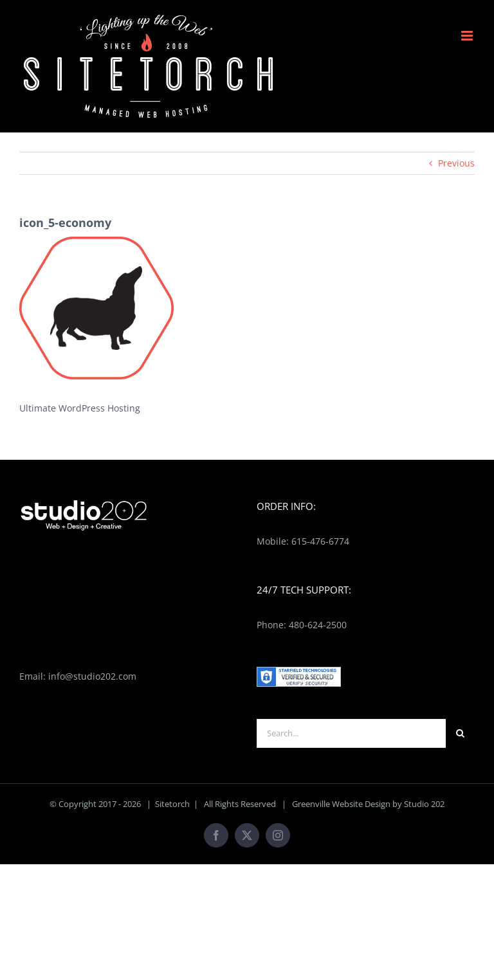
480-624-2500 (318, 625)
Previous (456, 163)
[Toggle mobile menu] (468, 36)
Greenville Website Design (341, 804)
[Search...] (351, 733)
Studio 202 (424, 804)
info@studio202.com (92, 676)
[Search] (460, 733)
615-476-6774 (320, 541)
